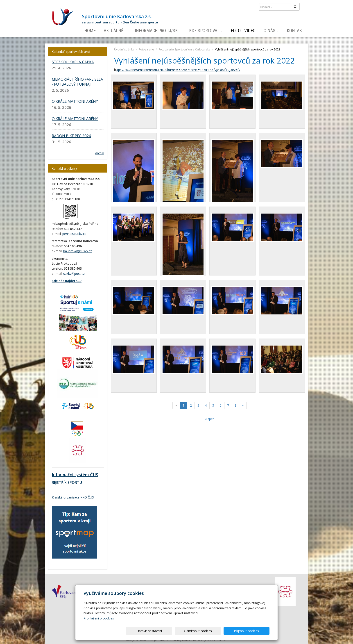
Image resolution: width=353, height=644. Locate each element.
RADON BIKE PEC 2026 (71, 136)
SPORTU (74, 482)
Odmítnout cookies (215, 631)
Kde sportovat (206, 31)
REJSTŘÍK (59, 482)
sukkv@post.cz (74, 274)
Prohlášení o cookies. (99, 618)
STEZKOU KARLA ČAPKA (73, 62)
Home (90, 31)
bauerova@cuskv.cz (78, 251)
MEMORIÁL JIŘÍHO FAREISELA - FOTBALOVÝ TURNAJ (77, 82)
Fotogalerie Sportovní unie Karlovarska (184, 49)
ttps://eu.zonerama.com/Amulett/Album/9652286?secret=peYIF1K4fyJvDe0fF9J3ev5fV (178, 70)
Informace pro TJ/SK (158, 31)
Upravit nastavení (178, 631)
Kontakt (295, 31)
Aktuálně (115, 31)
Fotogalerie (146, 49)
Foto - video (243, 31)
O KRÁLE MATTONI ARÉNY (75, 101)
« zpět (209, 419)
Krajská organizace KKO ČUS (73, 497)
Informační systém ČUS (75, 475)
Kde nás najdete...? (67, 281)
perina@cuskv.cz (74, 234)
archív (100, 153)
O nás (271, 31)
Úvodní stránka (124, 49)
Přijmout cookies (252, 631)
